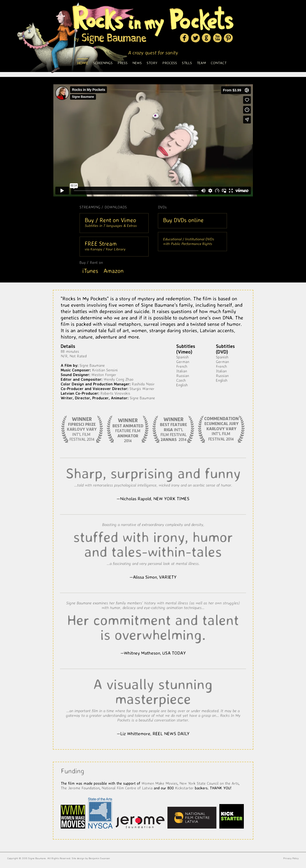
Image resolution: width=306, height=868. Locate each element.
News (137, 63)
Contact (219, 63)
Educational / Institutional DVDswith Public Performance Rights (189, 241)
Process (170, 63)
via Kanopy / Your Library (105, 246)
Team (201, 63)
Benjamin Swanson (99, 858)
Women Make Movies (159, 783)
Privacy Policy (291, 858)
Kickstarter (184, 788)
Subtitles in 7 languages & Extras (111, 222)
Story (152, 63)
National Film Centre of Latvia (127, 788)
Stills (187, 63)
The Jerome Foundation (80, 788)
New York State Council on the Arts (209, 783)
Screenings (103, 63)
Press (123, 63)
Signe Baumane (37, 858)
